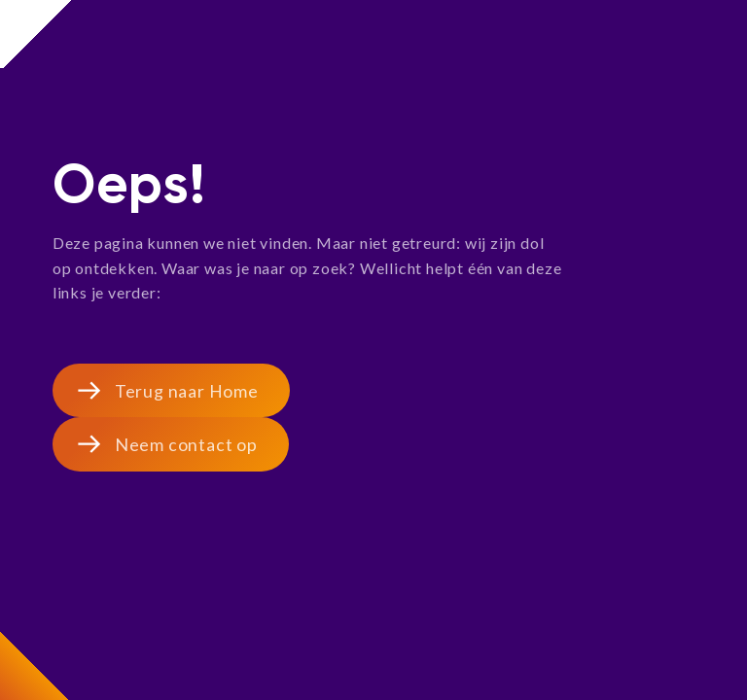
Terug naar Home (187, 391)
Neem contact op (186, 444)
